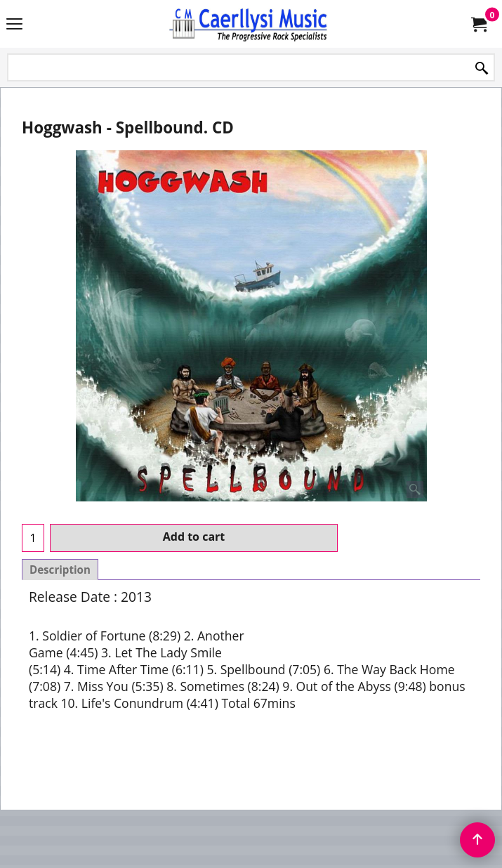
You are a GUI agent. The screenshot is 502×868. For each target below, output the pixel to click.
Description (60, 570)
